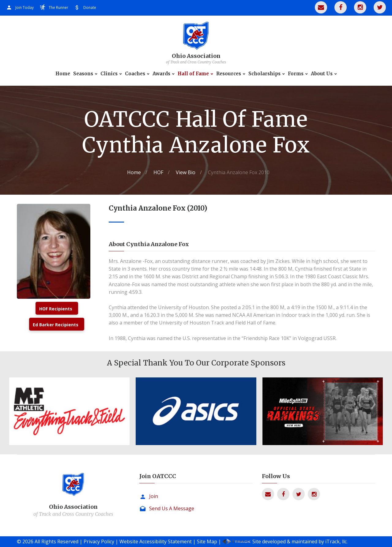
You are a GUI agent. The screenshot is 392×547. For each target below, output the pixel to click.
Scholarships (264, 74)
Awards (161, 74)
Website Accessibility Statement (156, 541)
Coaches (135, 74)
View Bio (186, 172)
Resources (229, 74)
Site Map (207, 541)
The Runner (58, 7)
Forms (296, 74)
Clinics (109, 74)
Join (154, 496)
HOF (158, 172)
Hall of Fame (193, 74)
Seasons (83, 74)
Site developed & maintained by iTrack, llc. (300, 541)
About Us (322, 74)
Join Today (24, 7)
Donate (90, 7)
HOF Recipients (56, 309)
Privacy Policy (99, 541)
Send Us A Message (172, 508)
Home (63, 74)
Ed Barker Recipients (56, 325)
